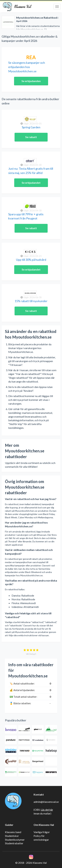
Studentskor (12, 836)
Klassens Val (23, 7)
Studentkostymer (15, 840)
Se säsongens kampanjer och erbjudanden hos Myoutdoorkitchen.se (27, 67)
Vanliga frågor (42, 832)
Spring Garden (31, 127)
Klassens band (13, 832)
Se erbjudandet (31, 183)
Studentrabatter (14, 843)
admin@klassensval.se (46, 802)
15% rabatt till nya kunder (31, 301)
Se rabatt (31, 137)
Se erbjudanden (31, 81)
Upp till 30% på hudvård (31, 260)
